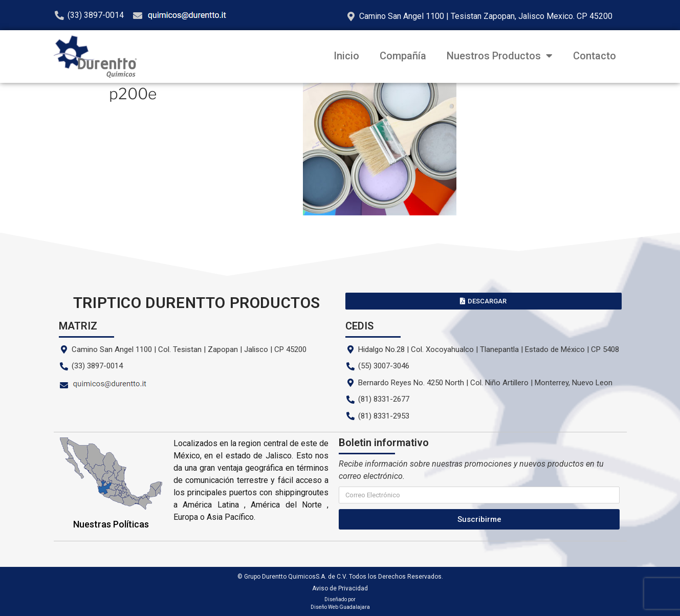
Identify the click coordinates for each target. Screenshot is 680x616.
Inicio (346, 56)
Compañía (403, 56)
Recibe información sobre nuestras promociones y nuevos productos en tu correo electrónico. (471, 470)
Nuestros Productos (500, 56)
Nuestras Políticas (111, 524)
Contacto (595, 56)
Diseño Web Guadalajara (340, 607)
